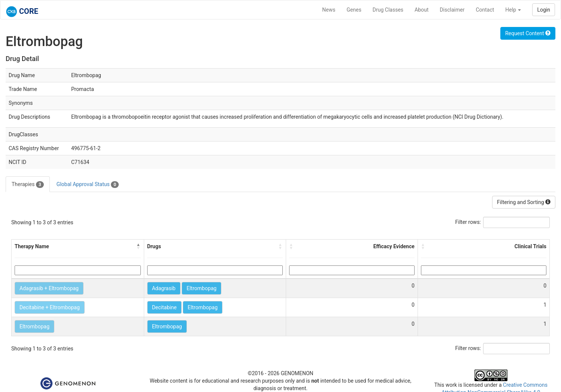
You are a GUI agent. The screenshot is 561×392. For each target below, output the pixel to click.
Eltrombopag (201, 288)
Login (544, 10)
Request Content (528, 33)
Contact (485, 10)
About (421, 10)
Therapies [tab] (28, 185)
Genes (354, 10)
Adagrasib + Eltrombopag (49, 288)
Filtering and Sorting (524, 202)
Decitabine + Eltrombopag (50, 307)
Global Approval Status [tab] (88, 185)
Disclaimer (452, 10)
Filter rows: (468, 222)
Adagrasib (164, 288)
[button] (139, 246)
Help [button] (513, 10)
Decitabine (164, 307)
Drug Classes (388, 10)
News (329, 10)
